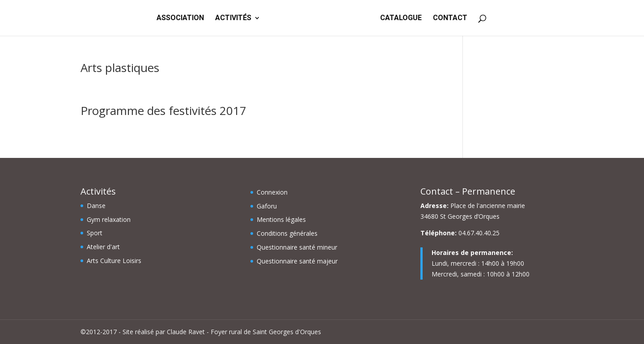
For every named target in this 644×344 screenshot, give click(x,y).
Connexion (272, 192)
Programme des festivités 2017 (163, 110)
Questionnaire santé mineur (297, 247)
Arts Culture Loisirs (114, 261)
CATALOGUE (401, 18)
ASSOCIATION (180, 18)
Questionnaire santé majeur (297, 261)
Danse (96, 206)
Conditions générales (287, 233)
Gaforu (267, 206)
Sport (95, 233)
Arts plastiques (120, 68)
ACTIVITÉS (233, 18)
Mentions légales (281, 219)
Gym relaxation (109, 219)
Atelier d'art (103, 247)
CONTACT (450, 18)
